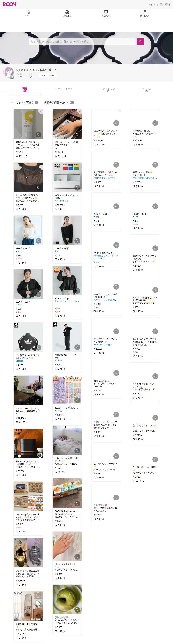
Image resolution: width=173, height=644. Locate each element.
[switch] (35, 102)
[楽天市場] (165, 4)
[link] (28, 124)
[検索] (140, 41)
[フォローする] (48, 76)
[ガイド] (151, 4)
